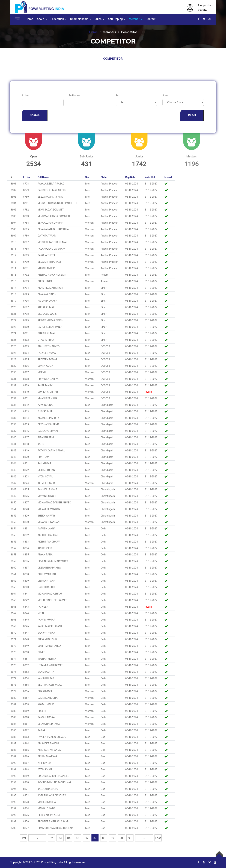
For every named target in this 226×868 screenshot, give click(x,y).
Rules (98, 19)
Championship (79, 19)
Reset (192, 115)
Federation (57, 19)
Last (158, 838)
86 (86, 838)
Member (134, 19)
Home (29, 19)
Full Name (74, 96)
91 (130, 838)
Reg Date (130, 177)
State (165, 96)
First (23, 838)
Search (35, 115)
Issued (168, 177)
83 (60, 838)
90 (121, 838)
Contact (151, 19)
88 (104, 838)
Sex (118, 96)
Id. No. (26, 96)
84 (69, 838)
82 (51, 838)
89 (112, 838)
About (41, 19)
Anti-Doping (115, 19)
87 (95, 838)
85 (78, 838)
